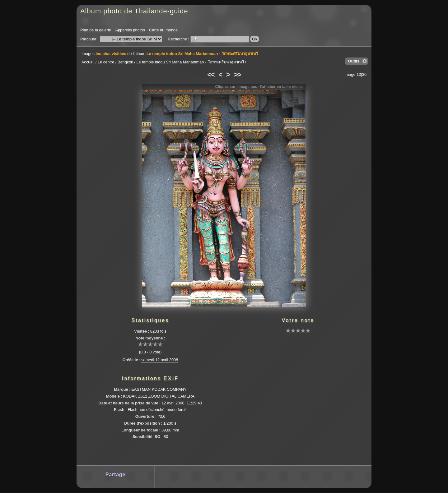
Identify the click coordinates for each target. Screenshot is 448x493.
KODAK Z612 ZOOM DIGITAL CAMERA (159, 396)
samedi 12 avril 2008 (160, 360)
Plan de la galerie (96, 30)
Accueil (88, 62)
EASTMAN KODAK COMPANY (159, 389)
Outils (354, 61)
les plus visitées (111, 54)
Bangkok (125, 62)
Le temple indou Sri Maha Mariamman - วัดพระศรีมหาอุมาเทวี (202, 54)
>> (237, 75)
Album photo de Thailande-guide (134, 11)
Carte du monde (163, 30)
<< (211, 75)
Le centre (106, 62)
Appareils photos (130, 30)
